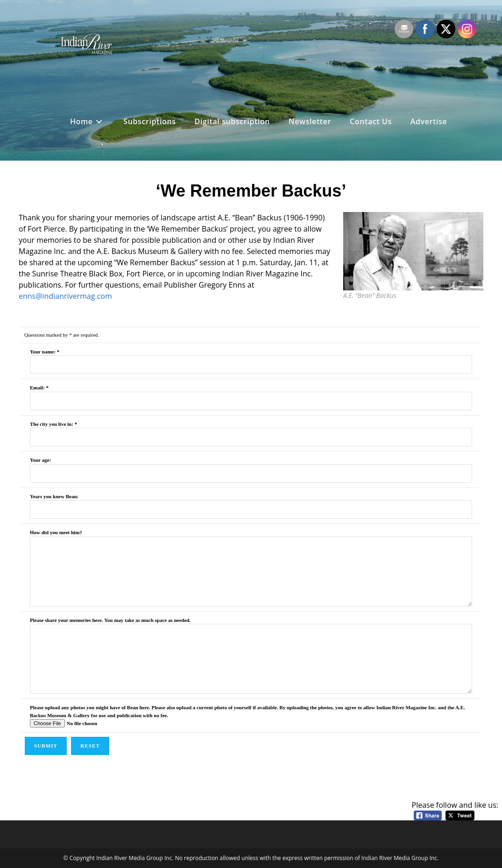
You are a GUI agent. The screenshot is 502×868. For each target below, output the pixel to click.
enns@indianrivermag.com (65, 296)
